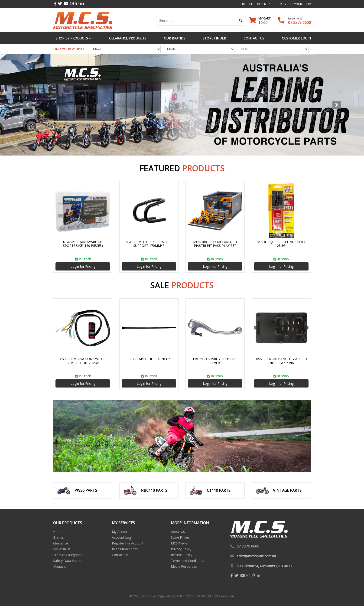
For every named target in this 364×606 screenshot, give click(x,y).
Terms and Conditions (187, 561)
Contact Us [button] (254, 38)
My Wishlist (62, 549)
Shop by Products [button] (73, 38)
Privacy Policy (181, 549)
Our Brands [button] (175, 38)
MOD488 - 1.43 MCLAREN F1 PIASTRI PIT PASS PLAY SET (215, 244)
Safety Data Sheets (68, 561)
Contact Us (120, 555)
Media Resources (184, 566)
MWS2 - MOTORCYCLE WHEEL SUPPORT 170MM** (149, 244)
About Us (178, 532)
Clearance (61, 543)
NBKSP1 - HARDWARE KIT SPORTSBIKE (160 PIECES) (83, 244)
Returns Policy (182, 555)
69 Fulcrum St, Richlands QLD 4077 (264, 566)
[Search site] (241, 20)
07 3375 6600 (299, 23)
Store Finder (180, 537)
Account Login (123, 537)
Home (58, 532)
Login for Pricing (83, 266)
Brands (58, 537)
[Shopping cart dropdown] (260, 20)
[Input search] (196, 20)
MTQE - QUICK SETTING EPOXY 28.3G (281, 244)
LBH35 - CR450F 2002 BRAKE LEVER (215, 361)
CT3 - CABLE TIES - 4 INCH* (149, 359)
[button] (27, 105)
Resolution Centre (125, 549)
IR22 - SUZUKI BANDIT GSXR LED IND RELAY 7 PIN (281, 361)
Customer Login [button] (296, 38)
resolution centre (257, 4)
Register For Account (128, 543)
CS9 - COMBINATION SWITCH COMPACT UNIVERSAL (83, 361)
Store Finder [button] (214, 38)
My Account (121, 532)
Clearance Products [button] (128, 38)
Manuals (60, 566)
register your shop (295, 4)
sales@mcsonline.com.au (256, 556)
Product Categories (68, 555)
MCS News (179, 543)
